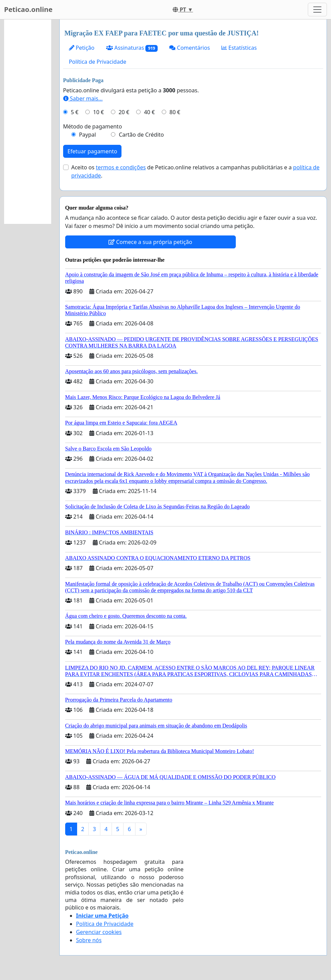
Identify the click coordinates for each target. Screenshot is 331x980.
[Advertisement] (28, 122)
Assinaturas (132, 48)
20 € (124, 112)
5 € (74, 112)
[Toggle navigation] (317, 10)
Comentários (190, 48)
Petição (82, 48)
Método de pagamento (93, 126)
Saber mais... (83, 98)
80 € (175, 112)
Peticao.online (28, 9)
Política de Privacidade (98, 62)
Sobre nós (89, 940)
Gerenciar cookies (99, 932)
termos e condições (121, 167)
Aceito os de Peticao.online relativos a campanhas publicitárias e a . (196, 171)
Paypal (87, 135)
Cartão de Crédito (141, 135)
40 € (149, 112)
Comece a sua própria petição (150, 242)
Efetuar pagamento (92, 151)
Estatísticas (239, 48)
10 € (99, 112)
